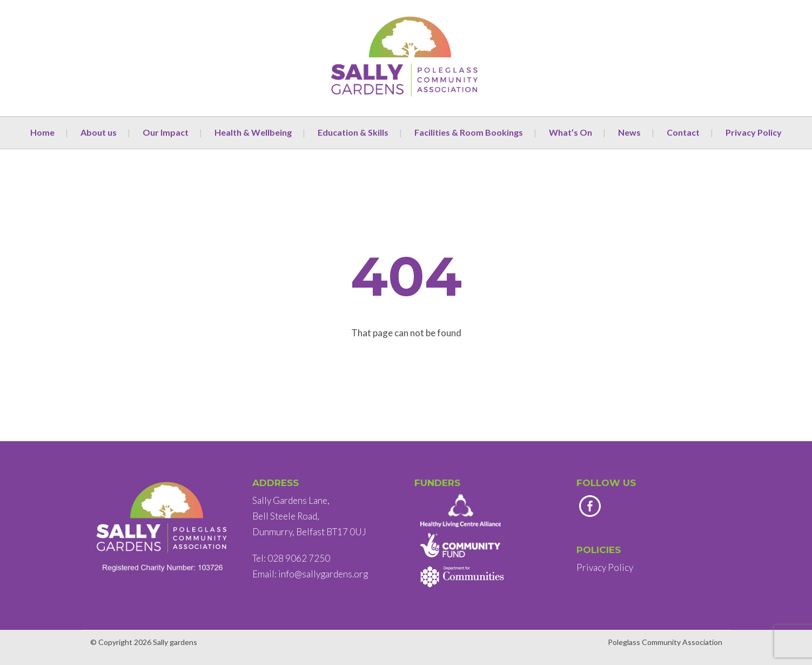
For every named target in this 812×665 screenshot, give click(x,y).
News (629, 132)
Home (42, 132)
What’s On (571, 132)
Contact (683, 132)
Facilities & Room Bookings (469, 132)
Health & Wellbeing (253, 132)
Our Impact (166, 132)
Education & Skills (353, 132)
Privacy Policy (754, 132)
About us (99, 132)
